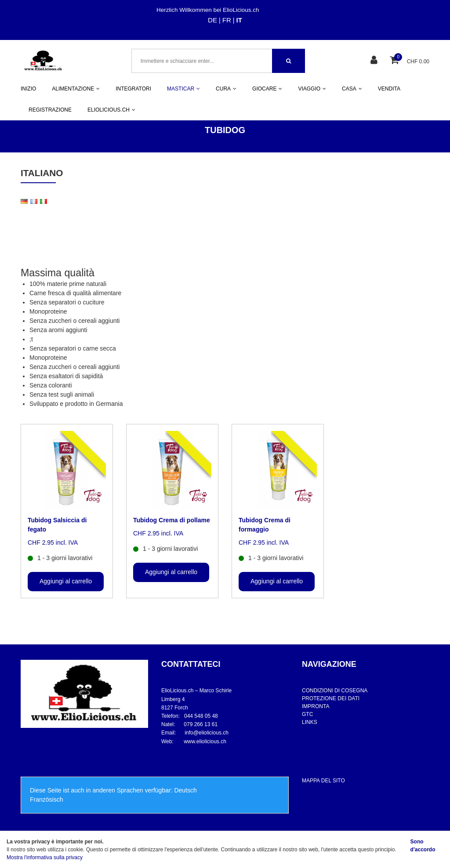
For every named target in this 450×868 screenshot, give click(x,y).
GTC (307, 714)
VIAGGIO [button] (312, 89)
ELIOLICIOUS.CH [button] (111, 110)
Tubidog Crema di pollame (172, 520)
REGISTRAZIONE (50, 110)
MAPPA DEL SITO (323, 781)
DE (212, 20)
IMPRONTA (316, 706)
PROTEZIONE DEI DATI (331, 698)
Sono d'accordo (423, 846)
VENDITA (389, 89)
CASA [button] (352, 89)
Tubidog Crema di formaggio (265, 525)
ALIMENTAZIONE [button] (76, 89)
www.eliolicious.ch (205, 741)
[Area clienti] (375, 61)
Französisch (46, 799)
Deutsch (185, 790)
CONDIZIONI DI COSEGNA (335, 691)
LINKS (310, 722)
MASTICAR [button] (183, 89)
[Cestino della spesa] (395, 61)
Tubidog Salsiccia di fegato (57, 525)
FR (227, 20)
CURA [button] (226, 89)
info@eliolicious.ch (207, 733)
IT (239, 20)
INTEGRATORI (133, 89)
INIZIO (28, 89)
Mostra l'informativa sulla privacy (45, 857)
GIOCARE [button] (267, 89)
